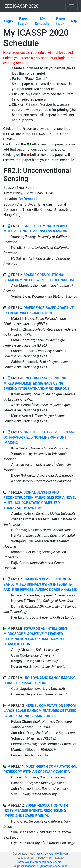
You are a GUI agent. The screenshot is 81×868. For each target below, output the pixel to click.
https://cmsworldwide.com (52, 854)
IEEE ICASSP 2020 (21, 6)
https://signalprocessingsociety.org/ (41, 862)
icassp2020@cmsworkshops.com (46, 866)
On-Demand (28, 199)
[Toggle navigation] (71, 6)
